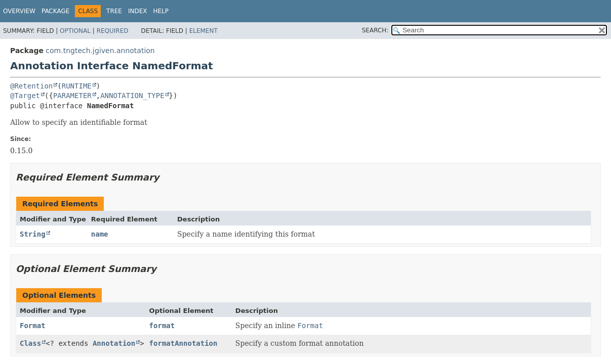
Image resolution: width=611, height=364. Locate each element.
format (162, 326)
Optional (75, 31)
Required (113, 31)
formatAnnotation (184, 343)
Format (33, 326)
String (33, 234)
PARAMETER (72, 96)
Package (55, 11)
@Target (25, 96)
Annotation (114, 343)
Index (138, 11)
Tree (114, 11)
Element (203, 31)
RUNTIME (77, 86)
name (100, 234)
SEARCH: (375, 30)
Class (30, 343)
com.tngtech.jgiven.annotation (100, 51)
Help (161, 11)
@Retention (31, 86)
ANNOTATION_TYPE (132, 96)
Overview (19, 11)
